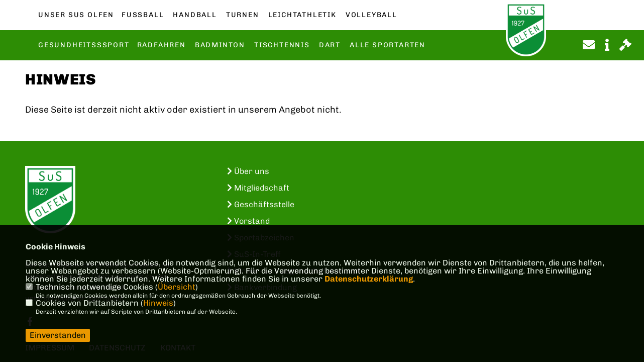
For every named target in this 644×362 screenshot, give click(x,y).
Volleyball (371, 15)
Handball (195, 15)
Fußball (143, 15)
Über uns (248, 171)
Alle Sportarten (388, 45)
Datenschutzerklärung (369, 279)
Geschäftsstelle (261, 204)
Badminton (220, 45)
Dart (330, 45)
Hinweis (158, 303)
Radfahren (162, 45)
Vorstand (248, 221)
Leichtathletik (302, 15)
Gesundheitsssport (84, 45)
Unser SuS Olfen (76, 15)
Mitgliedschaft (258, 188)
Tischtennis (282, 45)
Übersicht (177, 287)
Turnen (243, 15)
